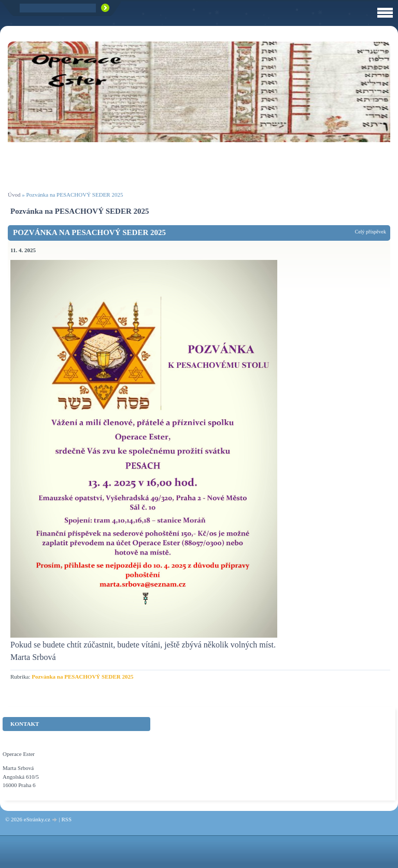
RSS (66, 819)
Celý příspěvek (371, 232)
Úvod (14, 195)
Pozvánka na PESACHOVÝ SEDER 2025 (89, 232)
